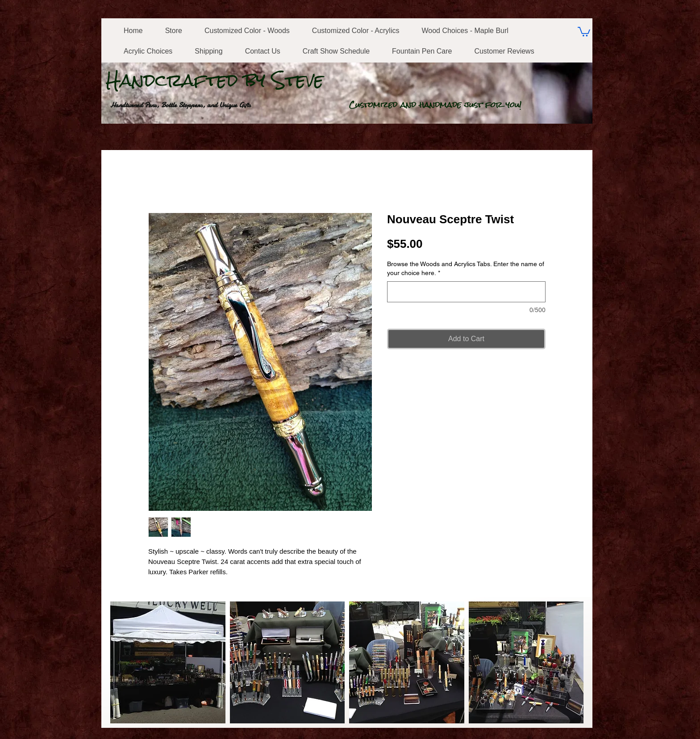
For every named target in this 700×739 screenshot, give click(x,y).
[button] (168, 662)
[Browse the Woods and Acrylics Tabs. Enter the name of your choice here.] (466, 292)
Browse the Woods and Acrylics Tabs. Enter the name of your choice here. (466, 268)
